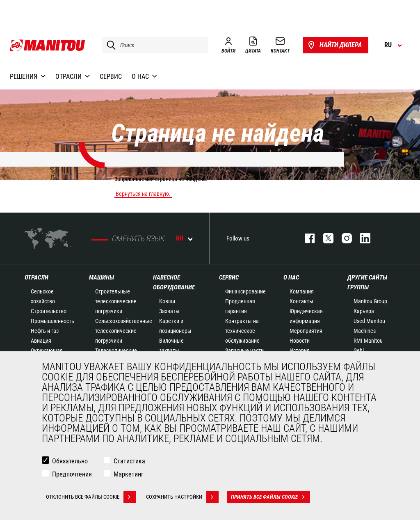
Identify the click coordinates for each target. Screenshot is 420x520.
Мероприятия (306, 331)
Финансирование (245, 291)
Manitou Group (370, 301)
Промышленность (52, 321)
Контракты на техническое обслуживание (242, 331)
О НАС (291, 277)
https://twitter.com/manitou (324, 238)
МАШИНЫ (102, 277)
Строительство (49, 311)
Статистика (129, 461)
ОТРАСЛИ (37, 277)
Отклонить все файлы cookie (91, 497)
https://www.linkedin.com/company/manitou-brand (361, 238)
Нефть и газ (45, 331)
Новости (300, 341)
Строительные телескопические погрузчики (116, 301)
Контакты (301, 301)
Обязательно (70, 461)
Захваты (169, 311)
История (300, 350)
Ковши (167, 301)
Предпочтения (72, 474)
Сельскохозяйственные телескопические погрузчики (124, 331)
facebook (306, 238)
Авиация (41, 341)
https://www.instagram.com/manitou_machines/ (343, 238)
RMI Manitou (368, 341)
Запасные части (244, 350)
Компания (302, 291)
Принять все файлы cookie (270, 497)
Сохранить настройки (182, 497)
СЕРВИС (229, 277)
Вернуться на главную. (143, 194)
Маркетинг (129, 474)
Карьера (364, 311)
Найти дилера (334, 45)
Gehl (359, 350)
